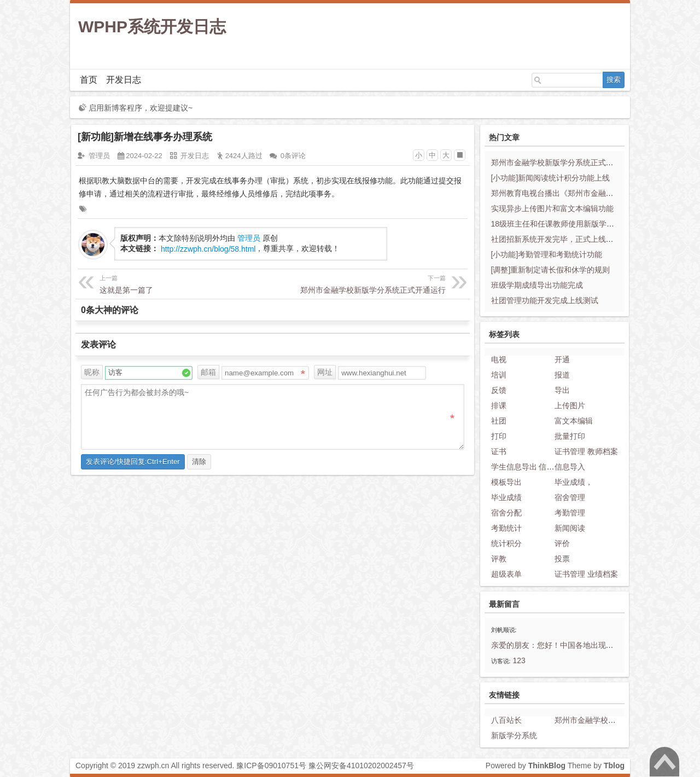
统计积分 (506, 543)
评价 (562, 543)
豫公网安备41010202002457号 (361, 766)
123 (519, 660)
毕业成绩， (574, 482)
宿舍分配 (506, 513)
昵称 (92, 372)
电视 (499, 359)
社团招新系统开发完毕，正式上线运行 (556, 239)
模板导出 (506, 482)
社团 (499, 421)
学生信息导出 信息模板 (530, 467)
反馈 (499, 390)
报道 (562, 375)
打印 (499, 436)
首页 (89, 80)
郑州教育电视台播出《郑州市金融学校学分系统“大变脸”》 (589, 193)
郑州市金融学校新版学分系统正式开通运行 (360, 283)
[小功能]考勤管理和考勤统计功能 (547, 254)
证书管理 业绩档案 (586, 574)
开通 (562, 359)
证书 (499, 451)
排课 (499, 405)
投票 (562, 559)
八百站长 (506, 720)
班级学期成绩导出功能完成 (537, 285)
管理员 (99, 156)
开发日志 (124, 80)
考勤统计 (506, 528)
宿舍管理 (570, 497)
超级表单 (506, 574)
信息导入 (570, 467)
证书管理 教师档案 (586, 451)
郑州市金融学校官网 (589, 720)
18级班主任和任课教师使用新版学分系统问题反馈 (576, 224)
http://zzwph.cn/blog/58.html (208, 249)
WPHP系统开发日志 (152, 27)
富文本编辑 (574, 421)
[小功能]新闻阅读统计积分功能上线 (551, 178)
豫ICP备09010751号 (271, 766)
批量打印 (570, 436)
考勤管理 (570, 513)
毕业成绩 (506, 497)
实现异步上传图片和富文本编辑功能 (552, 208)
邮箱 (208, 372)
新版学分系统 (514, 735)
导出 (562, 390)
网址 (325, 372)
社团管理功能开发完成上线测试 (545, 300)
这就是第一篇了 (185, 283)
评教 (499, 559)
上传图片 (570, 405)
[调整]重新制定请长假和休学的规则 (551, 270)
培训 (499, 375)
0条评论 (293, 156)
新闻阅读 (570, 528)
